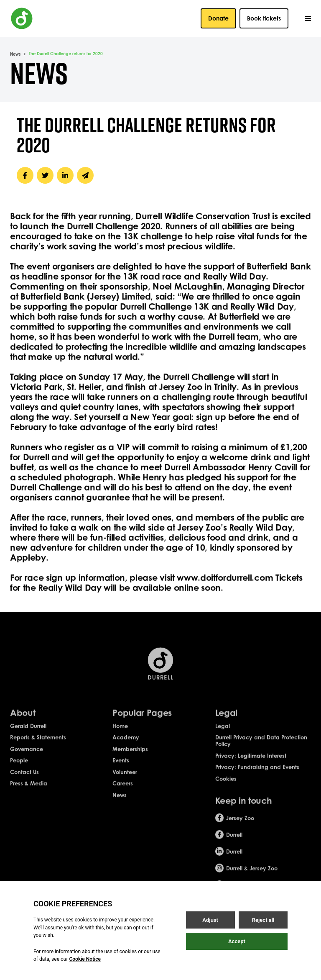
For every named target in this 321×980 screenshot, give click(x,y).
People (19, 767)
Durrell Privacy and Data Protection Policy (261, 747)
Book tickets (264, 18)
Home (120, 732)
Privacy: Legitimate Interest (251, 762)
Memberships (130, 755)
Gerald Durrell (28, 732)
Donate (218, 18)
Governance (27, 755)
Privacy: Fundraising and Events (257, 773)
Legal (223, 732)
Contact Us (24, 778)
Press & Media (29, 790)
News (15, 54)
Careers (123, 790)
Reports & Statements (38, 744)
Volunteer (125, 778)
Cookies (226, 785)
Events (121, 767)
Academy (126, 744)
